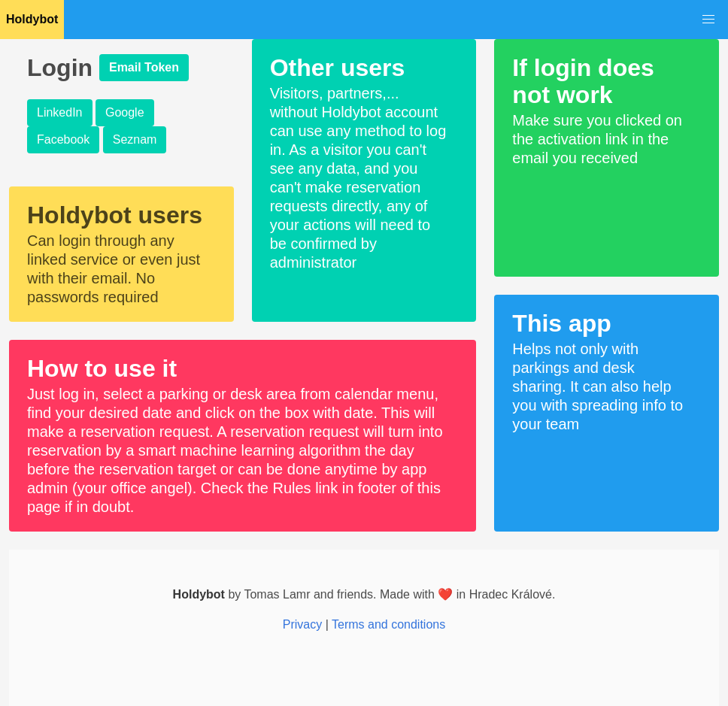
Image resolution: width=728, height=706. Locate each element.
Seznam (135, 139)
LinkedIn (60, 112)
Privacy (302, 624)
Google (125, 112)
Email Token (144, 67)
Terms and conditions (388, 624)
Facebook (63, 139)
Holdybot (32, 19)
